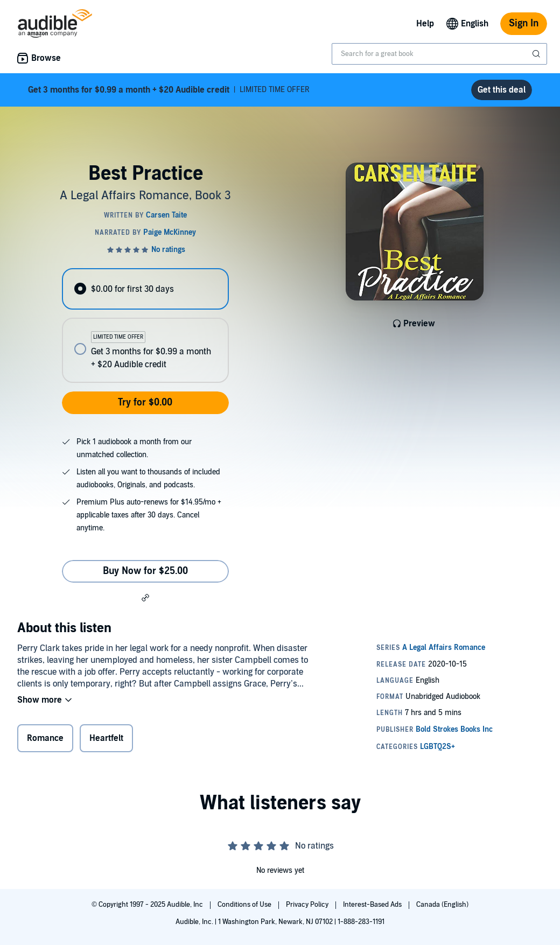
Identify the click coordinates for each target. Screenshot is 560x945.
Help (425, 24)
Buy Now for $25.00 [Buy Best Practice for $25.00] (145, 571)
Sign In (524, 23)
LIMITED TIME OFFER (169, 90)
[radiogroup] (145, 325)
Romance (45, 738)
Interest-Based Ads (373, 905)
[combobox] (439, 54)
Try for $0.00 (145, 402)
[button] (145, 597)
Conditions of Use (245, 905)
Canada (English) (442, 905)
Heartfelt (106, 738)
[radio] (145, 289)
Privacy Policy (308, 905)
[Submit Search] (537, 54)
